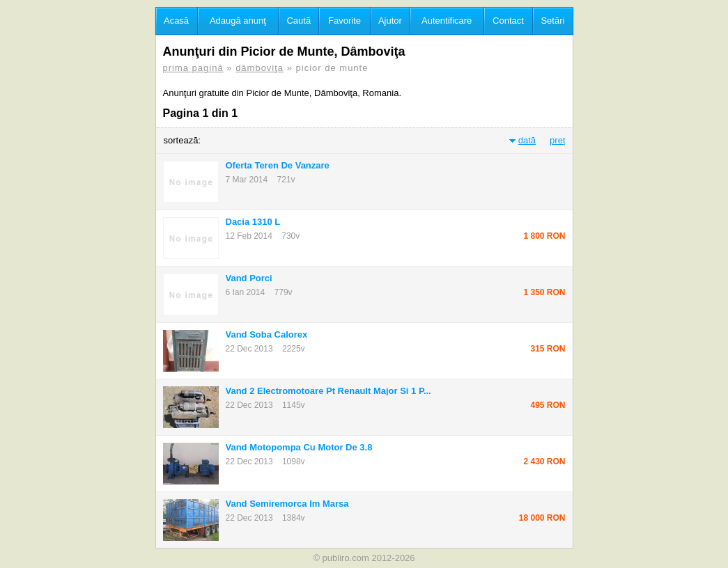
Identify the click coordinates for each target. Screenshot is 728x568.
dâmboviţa (260, 68)
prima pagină (193, 68)
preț (557, 140)
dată (527, 140)
